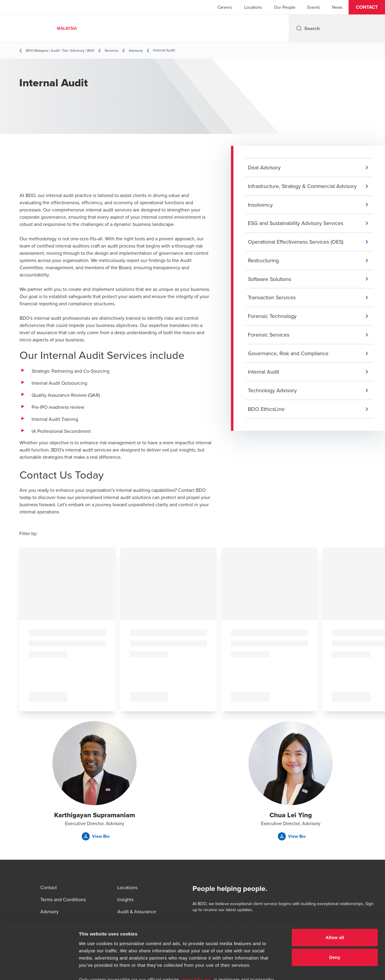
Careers (225, 7)
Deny (335, 908)
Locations (253, 7)
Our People (285, 7)
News (337, 7)
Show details (316, 968)
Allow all (335, 888)
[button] (367, 7)
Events (314, 7)
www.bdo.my (197, 930)
